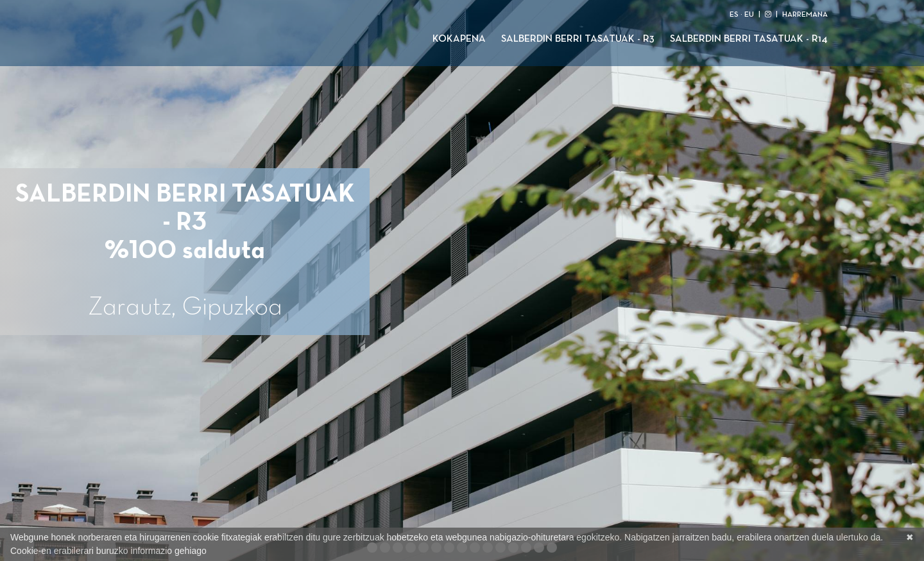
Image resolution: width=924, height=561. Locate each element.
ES (734, 15)
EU (749, 15)
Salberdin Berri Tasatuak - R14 (749, 39)
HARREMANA (805, 15)
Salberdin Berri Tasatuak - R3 (578, 39)
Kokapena (459, 39)
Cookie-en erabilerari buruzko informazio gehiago (108, 551)
